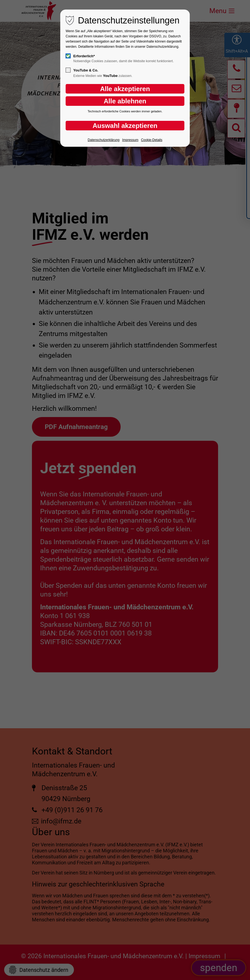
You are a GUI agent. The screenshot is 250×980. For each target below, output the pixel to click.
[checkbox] (68, 56)
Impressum (130, 140)
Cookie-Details (152, 140)
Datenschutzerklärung (104, 140)
